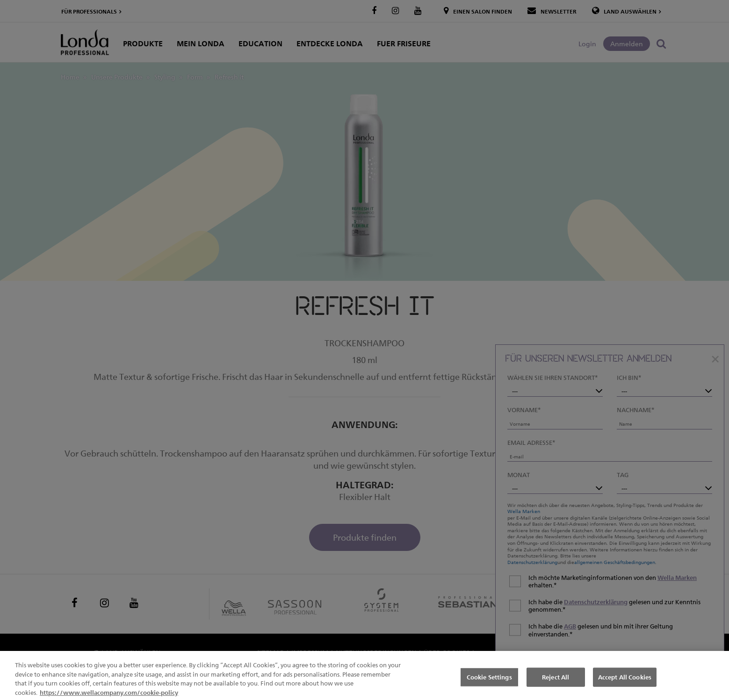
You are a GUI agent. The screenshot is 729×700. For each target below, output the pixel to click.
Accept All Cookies (625, 686)
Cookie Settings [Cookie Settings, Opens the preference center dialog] (489, 686)
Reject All (556, 686)
